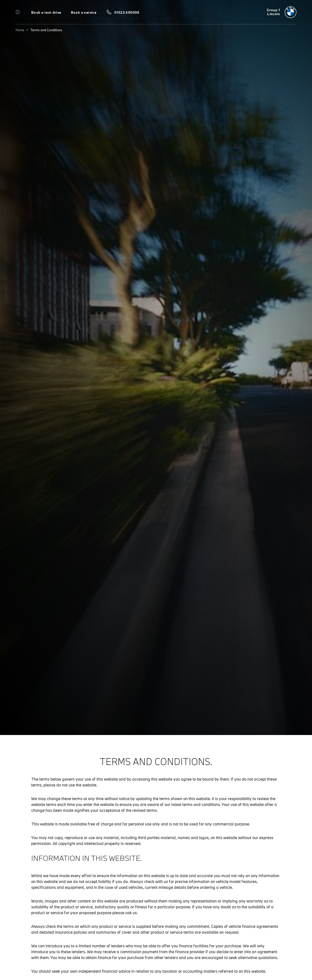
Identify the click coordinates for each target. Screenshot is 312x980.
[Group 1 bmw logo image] (282, 12)
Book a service (84, 12)
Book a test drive (46, 12)
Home (20, 30)
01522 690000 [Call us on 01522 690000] (127, 12)
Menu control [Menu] (18, 12)
